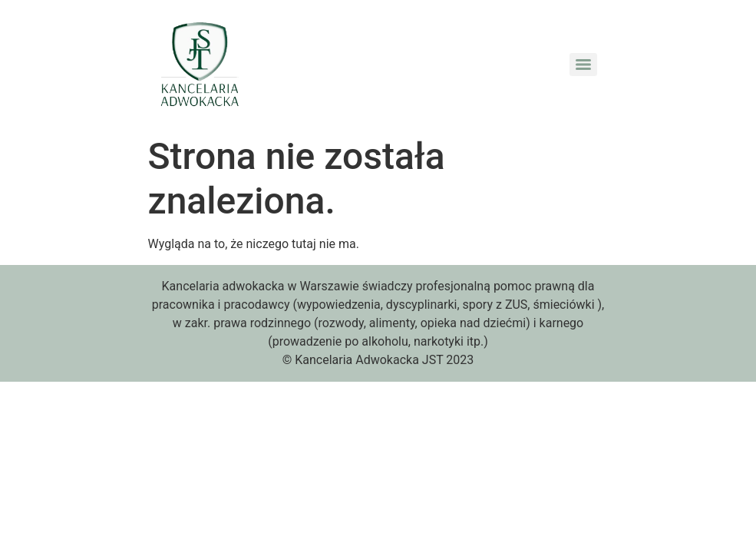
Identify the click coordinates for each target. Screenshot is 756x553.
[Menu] (583, 65)
